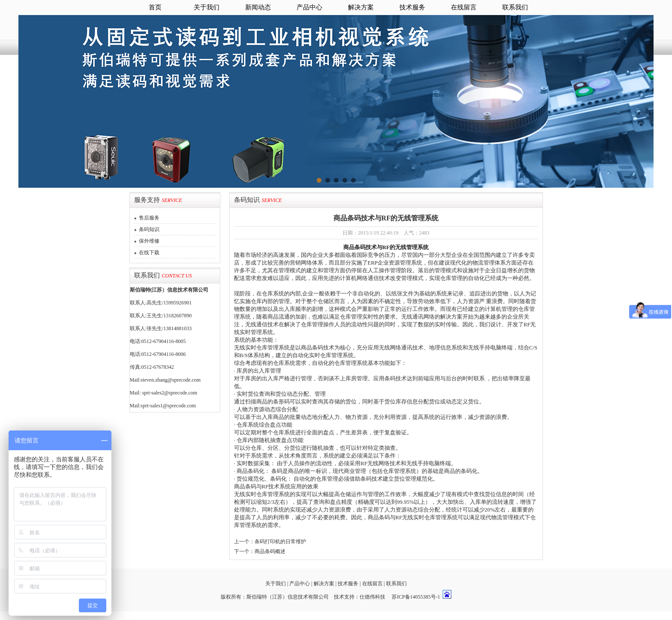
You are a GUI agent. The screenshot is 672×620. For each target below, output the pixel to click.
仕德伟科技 (372, 597)
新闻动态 (258, 7)
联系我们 (515, 7)
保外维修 (148, 241)
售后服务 (148, 218)
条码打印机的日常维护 (280, 542)
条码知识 (148, 229)
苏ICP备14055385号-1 (416, 597)
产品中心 (309, 7)
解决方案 (361, 7)
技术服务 (412, 7)
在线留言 (464, 7)
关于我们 (207, 7)
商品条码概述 (270, 551)
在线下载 (148, 253)
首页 (155, 7)
